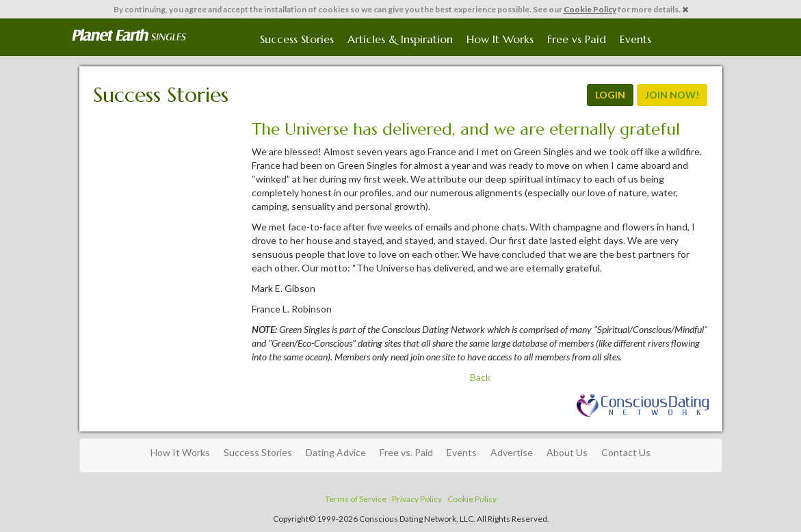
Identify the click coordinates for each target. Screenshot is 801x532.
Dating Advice (336, 452)
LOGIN (610, 95)
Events (635, 39)
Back (480, 377)
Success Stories (297, 39)
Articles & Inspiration (400, 39)
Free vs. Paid (406, 452)
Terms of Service (356, 499)
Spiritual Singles (129, 36)
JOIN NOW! (672, 95)
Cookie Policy (590, 9)
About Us (567, 452)
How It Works (500, 39)
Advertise (512, 452)
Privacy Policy (417, 499)
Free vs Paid (577, 39)
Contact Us (626, 452)
